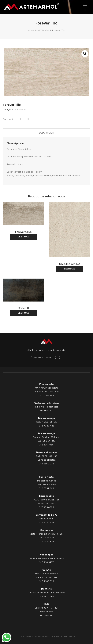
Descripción (46, 133)
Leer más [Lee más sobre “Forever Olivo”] (23, 237)
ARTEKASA (43, 30)
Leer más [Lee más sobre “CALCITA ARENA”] (70, 269)
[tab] (46, 133)
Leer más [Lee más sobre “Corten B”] (23, 313)
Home (31, 30)
